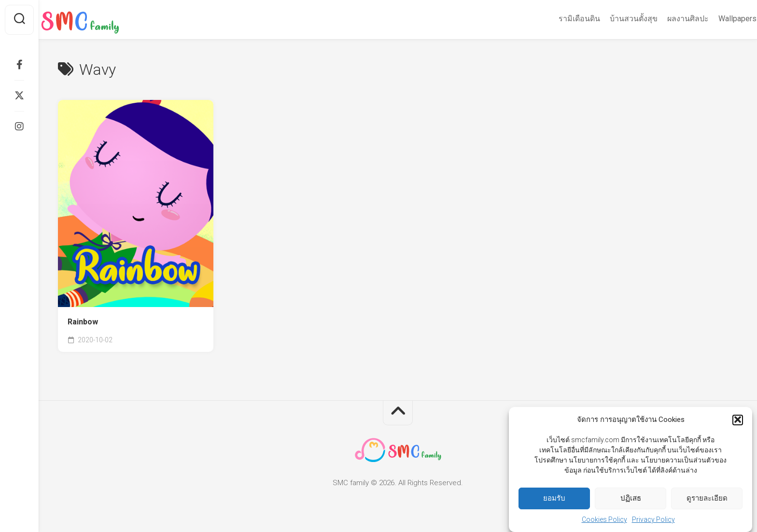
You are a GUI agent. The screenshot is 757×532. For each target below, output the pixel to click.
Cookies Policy (604, 521)
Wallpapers (719, 19)
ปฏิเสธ (631, 500)
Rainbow (83, 322)
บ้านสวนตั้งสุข (615, 19)
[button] (738, 422)
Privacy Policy (653, 521)
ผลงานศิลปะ (669, 19)
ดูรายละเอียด (707, 500)
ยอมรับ (554, 500)
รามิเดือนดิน (561, 19)
